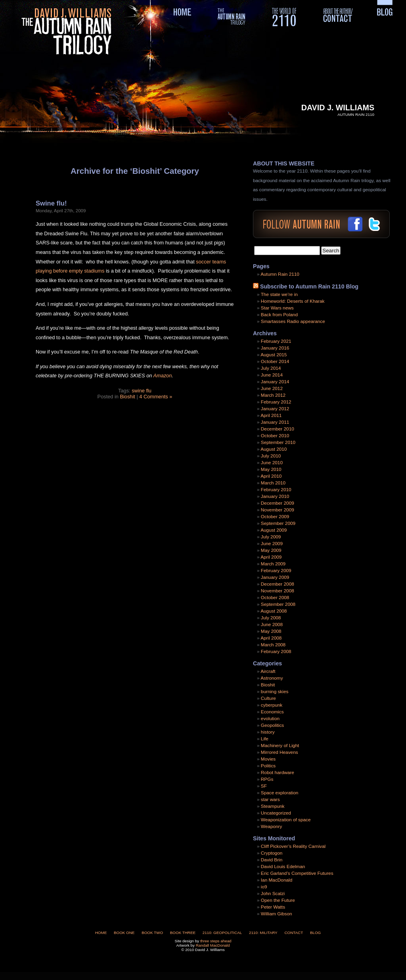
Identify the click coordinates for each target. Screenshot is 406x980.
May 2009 (271, 550)
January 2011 (275, 422)
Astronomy (272, 678)
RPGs (267, 779)
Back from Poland (279, 315)
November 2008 (278, 591)
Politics (268, 766)
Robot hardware (278, 772)
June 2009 (272, 544)
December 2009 (278, 503)
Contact (294, 933)
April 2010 (271, 476)
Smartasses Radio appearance (293, 321)
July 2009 (271, 537)
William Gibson (277, 914)
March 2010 (273, 483)
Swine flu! (51, 203)
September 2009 (278, 523)
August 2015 (274, 355)
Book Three (183, 933)
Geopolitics (272, 725)
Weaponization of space (286, 820)
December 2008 (278, 584)
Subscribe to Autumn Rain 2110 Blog (309, 286)
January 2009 (275, 577)
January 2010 (275, 496)
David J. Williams (338, 108)
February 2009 (276, 571)
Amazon (162, 376)
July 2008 (271, 618)
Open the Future (278, 900)
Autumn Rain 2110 (280, 274)
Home (101, 933)
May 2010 (271, 469)
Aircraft (268, 671)
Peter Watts (273, 907)
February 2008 (276, 651)
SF (264, 786)
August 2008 (274, 611)
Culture (268, 698)
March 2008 (273, 645)
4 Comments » (156, 397)
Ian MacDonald (277, 880)
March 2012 (273, 395)
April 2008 (271, 638)
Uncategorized (276, 813)
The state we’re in (279, 294)
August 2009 (274, 530)
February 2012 (276, 402)
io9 (264, 887)
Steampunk (273, 806)
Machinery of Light (280, 746)
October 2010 (275, 436)
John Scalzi (273, 894)
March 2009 (273, 564)
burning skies (275, 692)
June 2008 (272, 625)
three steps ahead (216, 941)
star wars (270, 799)
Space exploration (280, 793)
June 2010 (272, 463)
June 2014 (272, 375)
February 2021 (276, 341)
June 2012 (272, 388)
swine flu (142, 391)
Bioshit (127, 397)
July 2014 (271, 368)
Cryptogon (272, 853)
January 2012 (275, 409)
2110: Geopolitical (222, 933)
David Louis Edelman (283, 867)
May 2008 (271, 631)
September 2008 (278, 604)
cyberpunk (272, 705)
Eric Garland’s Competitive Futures (297, 873)
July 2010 (271, 456)
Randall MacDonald (213, 945)
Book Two (152, 933)
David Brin (272, 860)
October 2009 (275, 517)
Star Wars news (277, 308)
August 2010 (274, 449)
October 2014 (275, 361)
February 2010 (276, 490)
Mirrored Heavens (280, 752)
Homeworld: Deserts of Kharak (293, 301)
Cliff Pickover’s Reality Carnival (293, 846)
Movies (268, 759)
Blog (315, 933)
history (268, 732)
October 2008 (275, 598)
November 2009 (278, 510)
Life (265, 739)
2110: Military (263, 933)
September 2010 (278, 442)
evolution (270, 719)
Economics (272, 712)
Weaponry (272, 826)
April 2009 (271, 557)
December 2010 (278, 429)
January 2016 (275, 348)
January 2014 (275, 382)
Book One (124, 933)
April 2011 (271, 415)
